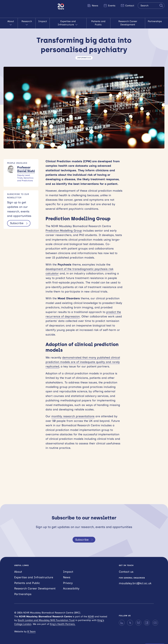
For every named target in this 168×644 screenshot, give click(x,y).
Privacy (68, 583)
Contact (127, 5)
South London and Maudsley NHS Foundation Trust (46, 620)
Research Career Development (128, 23)
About (11, 23)
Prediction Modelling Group (64, 231)
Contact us (126, 572)
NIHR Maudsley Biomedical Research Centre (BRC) (29, 9)
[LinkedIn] (122, 623)
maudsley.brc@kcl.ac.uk (135, 583)
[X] (130, 623)
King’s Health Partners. (63, 624)
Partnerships (155, 21)
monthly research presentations (73, 416)
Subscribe (19, 223)
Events (109, 5)
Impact (43, 21)
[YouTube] (155, 623)
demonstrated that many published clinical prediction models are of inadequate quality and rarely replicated (83, 362)
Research (27, 23)
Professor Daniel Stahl (26, 169)
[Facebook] (147, 623)
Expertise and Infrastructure (68, 23)
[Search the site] (151, 6)
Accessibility (71, 588)
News (93, 5)
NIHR (91, 616)
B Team (31, 631)
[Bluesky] (138, 623)
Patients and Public (98, 23)
